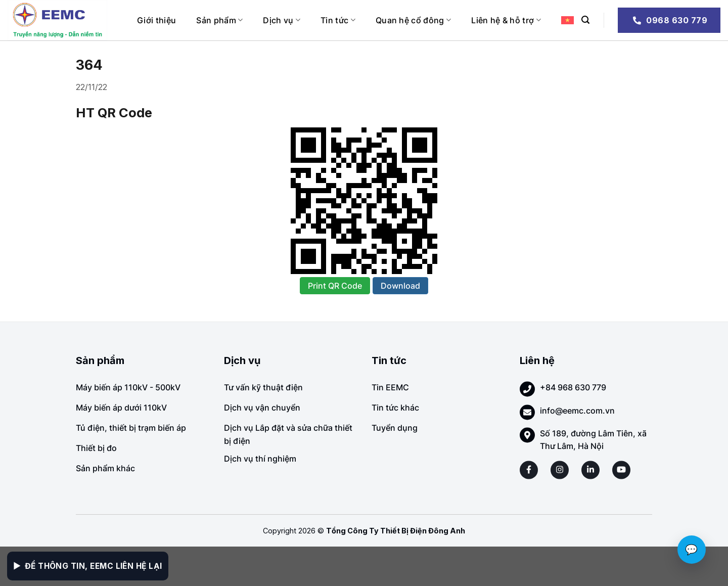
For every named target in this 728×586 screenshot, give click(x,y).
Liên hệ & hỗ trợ (506, 20)
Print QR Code (335, 286)
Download (400, 286)
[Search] (585, 20)
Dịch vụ (282, 20)
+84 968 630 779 (573, 387)
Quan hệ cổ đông (413, 20)
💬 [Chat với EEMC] (692, 550)
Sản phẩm (219, 20)
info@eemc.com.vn (577, 411)
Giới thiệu (156, 20)
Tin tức (338, 20)
